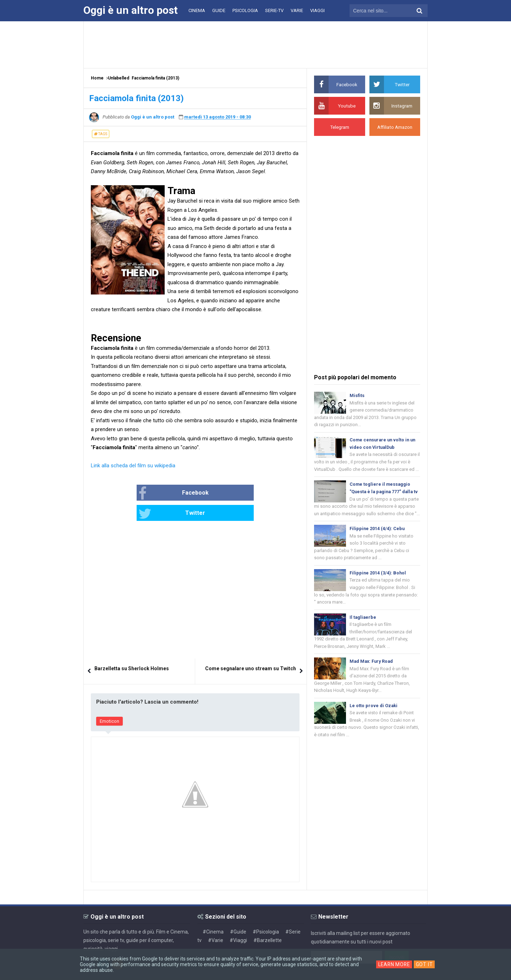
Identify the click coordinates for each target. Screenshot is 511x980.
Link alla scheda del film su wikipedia (133, 466)
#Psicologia (266, 912)
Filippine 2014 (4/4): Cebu (378, 539)
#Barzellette (268, 920)
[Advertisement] (255, 44)
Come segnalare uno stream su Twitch (251, 648)
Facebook (151, 494)
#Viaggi (238, 920)
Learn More (394, 964)
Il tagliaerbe (363, 629)
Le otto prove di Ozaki (374, 719)
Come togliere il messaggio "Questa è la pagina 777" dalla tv (383, 494)
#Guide (238, 912)
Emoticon (109, 701)
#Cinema (213, 912)
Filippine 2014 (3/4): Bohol (378, 584)
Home (97, 78)
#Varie (216, 920)
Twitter (219, 494)
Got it (425, 964)
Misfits (357, 395)
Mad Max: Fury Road (372, 674)
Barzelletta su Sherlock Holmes (132, 648)
